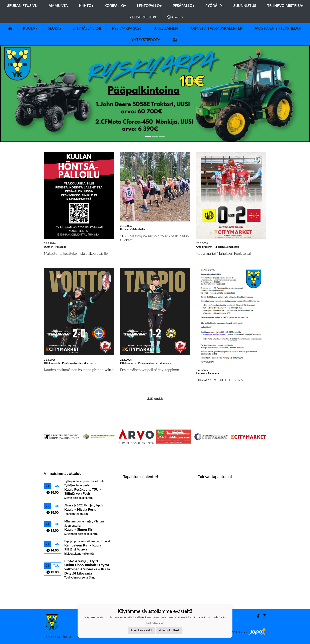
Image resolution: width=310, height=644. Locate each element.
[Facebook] (257, 616)
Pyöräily (214, 6)
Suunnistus (245, 6)
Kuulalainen (165, 28)
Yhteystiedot (145, 40)
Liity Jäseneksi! (87, 28)
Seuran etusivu (22, 6)
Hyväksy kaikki (141, 630)
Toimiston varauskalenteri (216, 28)
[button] (23, 94)
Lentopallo (149, 6)
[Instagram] (263, 616)
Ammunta (58, 6)
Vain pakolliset (169, 630)
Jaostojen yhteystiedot (278, 28)
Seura (55, 28)
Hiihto (86, 6)
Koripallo (115, 6)
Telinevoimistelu (285, 6)
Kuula (30, 28)
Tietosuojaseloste (57, 636)
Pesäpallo (183, 6)
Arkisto (175, 17)
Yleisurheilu (143, 17)
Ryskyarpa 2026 (127, 28)
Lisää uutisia (155, 398)
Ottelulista (54, 586)
